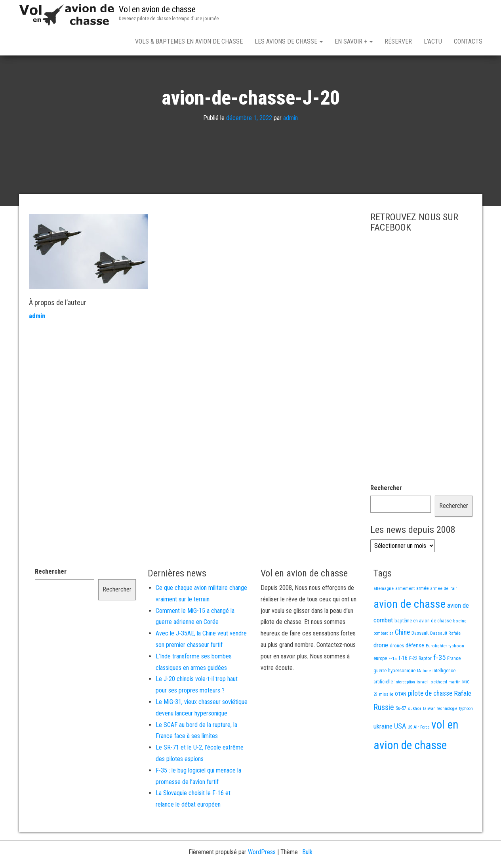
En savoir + (354, 41)
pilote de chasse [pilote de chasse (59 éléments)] (430, 721)
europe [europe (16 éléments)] (380, 686)
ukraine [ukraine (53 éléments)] (383, 754)
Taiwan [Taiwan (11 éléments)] (429, 736)
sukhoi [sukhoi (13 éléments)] (414, 736)
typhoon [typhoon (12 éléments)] (466, 736)
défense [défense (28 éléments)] (415, 673)
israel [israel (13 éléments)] (422, 710)
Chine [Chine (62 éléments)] (402, 660)
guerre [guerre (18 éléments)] (380, 698)
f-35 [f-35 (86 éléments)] (439, 685)
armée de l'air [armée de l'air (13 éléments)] (444, 616)
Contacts (468, 41)
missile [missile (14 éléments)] (386, 722)
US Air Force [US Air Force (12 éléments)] (419, 755)
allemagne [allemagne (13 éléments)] (384, 616)
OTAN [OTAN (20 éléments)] (401, 722)
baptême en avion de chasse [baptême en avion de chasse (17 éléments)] (423, 648)
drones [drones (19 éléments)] (397, 673)
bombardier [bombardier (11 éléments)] (383, 661)
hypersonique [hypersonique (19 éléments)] (402, 698)
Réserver (398, 41)
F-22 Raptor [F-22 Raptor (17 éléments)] (420, 686)
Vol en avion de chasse (157, 9)
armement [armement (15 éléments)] (405, 616)
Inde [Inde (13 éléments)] (427, 698)
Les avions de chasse (289, 41)
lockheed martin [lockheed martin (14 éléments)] (445, 710)
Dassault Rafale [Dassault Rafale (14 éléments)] (445, 661)
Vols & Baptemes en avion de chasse (189, 41)
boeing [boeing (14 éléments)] (460, 649)
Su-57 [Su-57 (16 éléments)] (401, 736)
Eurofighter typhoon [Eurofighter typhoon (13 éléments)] (445, 673)
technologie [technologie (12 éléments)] (447, 736)
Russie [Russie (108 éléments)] (384, 735)
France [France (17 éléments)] (454, 686)
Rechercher (386, 516)
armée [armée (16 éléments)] (422, 616)
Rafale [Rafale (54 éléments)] (463, 721)
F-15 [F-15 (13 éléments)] (393, 686)
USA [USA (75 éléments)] (400, 754)
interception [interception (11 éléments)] (405, 710)
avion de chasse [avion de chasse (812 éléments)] (410, 632)
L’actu (433, 41)
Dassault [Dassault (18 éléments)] (420, 661)
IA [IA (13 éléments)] (419, 698)
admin (291, 146)
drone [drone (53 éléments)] (381, 673)
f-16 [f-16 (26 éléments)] (403, 686)
